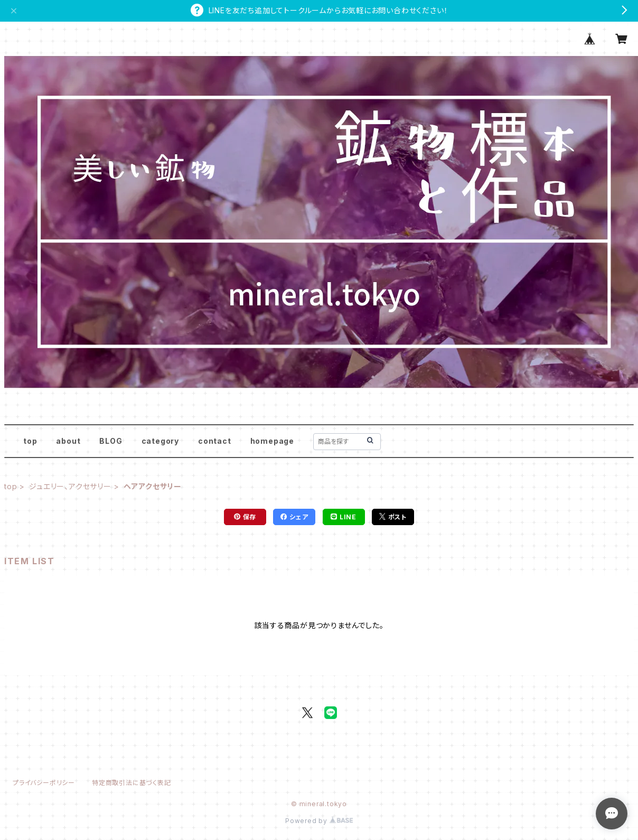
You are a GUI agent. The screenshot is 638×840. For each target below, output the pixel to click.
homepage (272, 441)
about (68, 441)
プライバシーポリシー (44, 783)
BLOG (111, 441)
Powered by (319, 821)
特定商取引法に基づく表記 (132, 783)
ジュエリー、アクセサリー (70, 486)
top (30, 441)
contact (215, 441)
